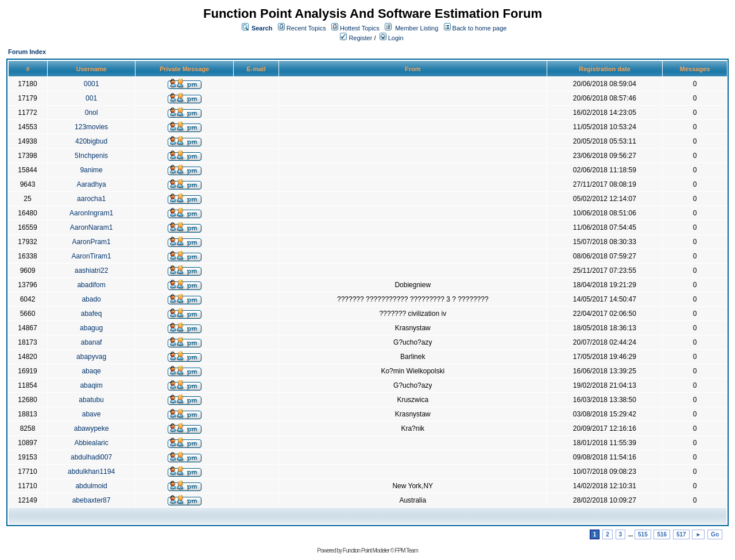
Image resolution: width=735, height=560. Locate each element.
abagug (91, 328)
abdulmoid (91, 486)
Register (356, 38)
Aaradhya (91, 184)
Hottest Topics (360, 28)
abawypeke (92, 428)
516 (662, 534)
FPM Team (407, 551)
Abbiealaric (91, 443)
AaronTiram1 (92, 256)
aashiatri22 (92, 271)
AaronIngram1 (91, 213)
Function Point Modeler (366, 551)
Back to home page (480, 28)
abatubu (91, 400)
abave (92, 414)
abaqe (91, 371)
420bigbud (91, 141)
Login (392, 38)
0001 (92, 84)
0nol (92, 113)
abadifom (91, 285)
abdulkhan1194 (91, 472)
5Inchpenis (91, 156)
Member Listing (417, 28)
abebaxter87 (92, 500)
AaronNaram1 (92, 227)
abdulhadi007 (91, 457)
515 (643, 534)
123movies (91, 127)
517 (681, 534)
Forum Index (27, 52)
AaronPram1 (91, 242)
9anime (91, 170)
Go (715, 534)
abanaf (92, 342)
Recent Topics (306, 28)
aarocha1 (91, 199)
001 (91, 98)
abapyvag (91, 357)
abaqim (91, 385)
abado (91, 299)
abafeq (92, 314)
